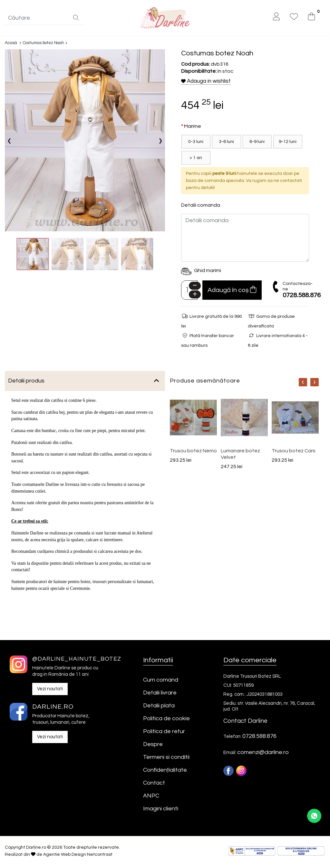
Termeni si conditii (166, 759)
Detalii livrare (160, 695)
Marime (193, 128)
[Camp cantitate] (189, 292)
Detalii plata (159, 708)
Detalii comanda (201, 207)
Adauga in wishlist (206, 83)
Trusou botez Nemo (193, 453)
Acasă (11, 45)
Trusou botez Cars (294, 453)
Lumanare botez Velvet (240, 456)
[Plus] (195, 297)
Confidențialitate (165, 772)
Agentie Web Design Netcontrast (78, 857)
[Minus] (195, 288)
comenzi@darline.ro (263, 755)
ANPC (151, 798)
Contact (154, 785)
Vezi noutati (50, 691)
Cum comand (161, 682)
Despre (153, 746)
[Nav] (303, 384)
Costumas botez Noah (44, 45)
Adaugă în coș (232, 292)
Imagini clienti (161, 811)
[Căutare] (76, 19)
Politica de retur (164, 734)
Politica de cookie (166, 721)
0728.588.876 (302, 297)
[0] (311, 18)
